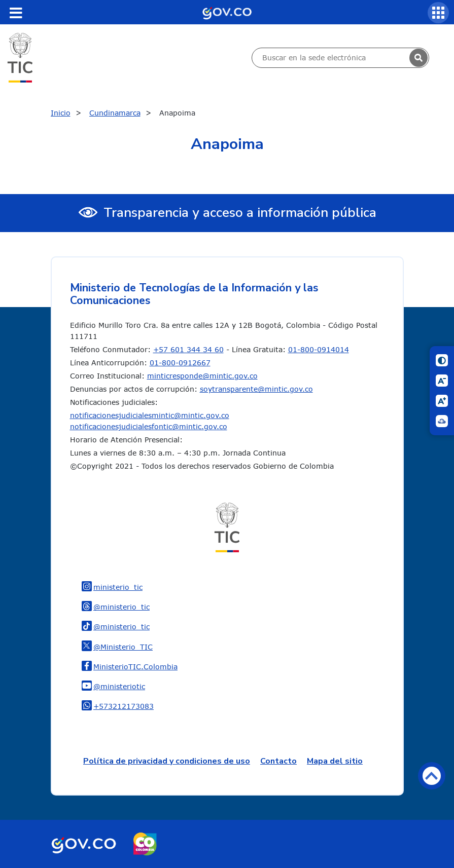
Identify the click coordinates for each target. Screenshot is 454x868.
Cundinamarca (115, 113)
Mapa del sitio (335, 761)
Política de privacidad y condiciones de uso (167, 761)
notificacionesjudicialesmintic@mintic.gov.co (150, 415)
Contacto (278, 761)
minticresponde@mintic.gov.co (202, 376)
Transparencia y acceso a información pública (240, 213)
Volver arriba (432, 776)
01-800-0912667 (180, 363)
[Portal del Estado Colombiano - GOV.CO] (227, 12)
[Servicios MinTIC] (438, 13)
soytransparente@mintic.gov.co (256, 389)
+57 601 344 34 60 (188, 349)
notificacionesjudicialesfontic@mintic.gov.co (149, 426)
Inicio (61, 113)
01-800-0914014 (319, 349)
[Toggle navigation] (16, 13)
